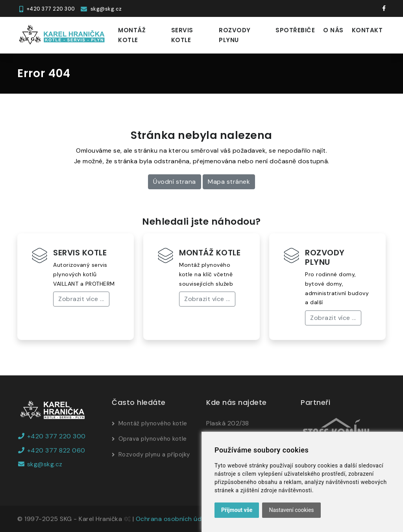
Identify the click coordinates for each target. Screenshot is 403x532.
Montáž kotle (132, 35)
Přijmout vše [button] (237, 510)
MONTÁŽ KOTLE (210, 253)
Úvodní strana (175, 182)
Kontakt (367, 30)
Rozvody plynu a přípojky (154, 454)
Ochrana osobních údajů (173, 519)
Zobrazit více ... (81, 299)
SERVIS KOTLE (80, 253)
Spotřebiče (295, 30)
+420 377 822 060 (51, 450)
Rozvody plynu (235, 35)
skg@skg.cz (40, 464)
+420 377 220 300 (52, 436)
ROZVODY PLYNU (325, 257)
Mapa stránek (229, 182)
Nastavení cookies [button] (291, 510)
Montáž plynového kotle (153, 423)
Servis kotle (182, 35)
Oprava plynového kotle (153, 439)
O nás (333, 30)
